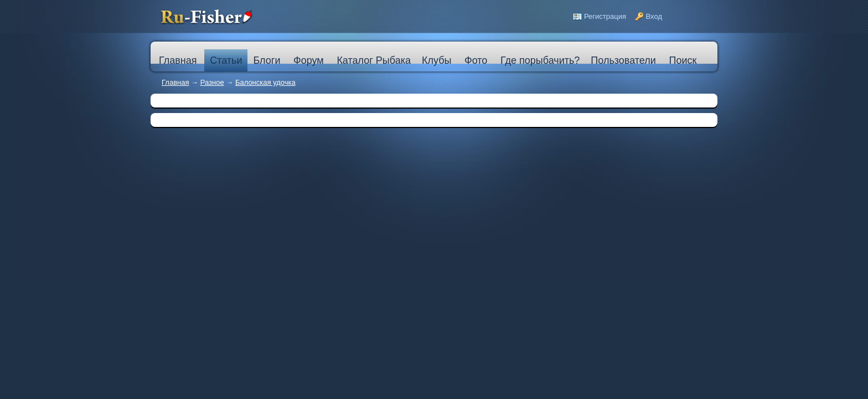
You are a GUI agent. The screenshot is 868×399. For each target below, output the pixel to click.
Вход (654, 16)
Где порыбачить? (540, 60)
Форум (309, 60)
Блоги (267, 60)
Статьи (226, 60)
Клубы (436, 60)
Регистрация (605, 16)
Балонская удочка (265, 82)
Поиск (683, 60)
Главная (175, 82)
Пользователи (623, 60)
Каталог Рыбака (374, 60)
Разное (212, 82)
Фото (476, 60)
